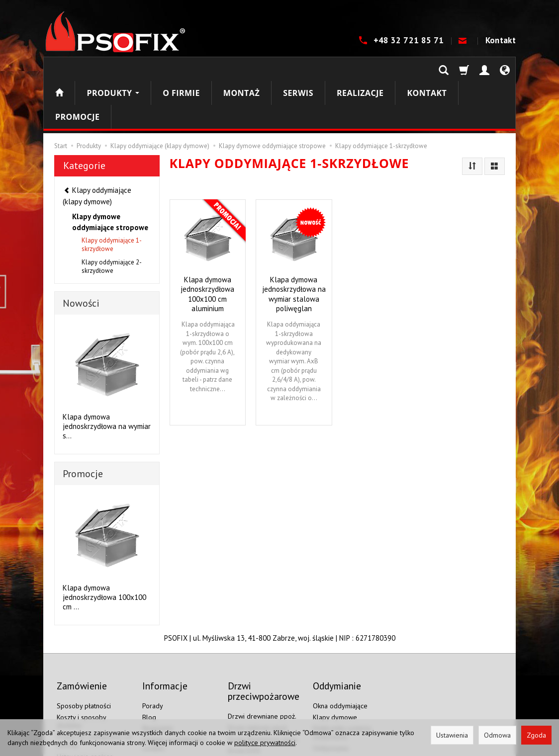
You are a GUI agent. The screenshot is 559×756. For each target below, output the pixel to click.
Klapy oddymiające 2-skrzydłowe (112, 219)
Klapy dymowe (335, 660)
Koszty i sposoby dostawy (81, 664)
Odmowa (497, 735)
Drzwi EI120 (246, 715)
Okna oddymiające (340, 648)
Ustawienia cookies (85, 699)
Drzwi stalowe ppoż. (258, 670)
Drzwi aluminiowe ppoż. (263, 681)
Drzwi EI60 (244, 704)
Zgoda (536, 735)
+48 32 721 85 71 (410, 40)
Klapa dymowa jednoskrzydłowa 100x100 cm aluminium (207, 246)
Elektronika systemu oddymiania (342, 675)
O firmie (181, 69)
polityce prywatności (265, 743)
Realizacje (360, 69)
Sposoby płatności (84, 648)
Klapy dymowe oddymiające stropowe (110, 174)
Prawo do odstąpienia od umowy (94, 683)
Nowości (81, 255)
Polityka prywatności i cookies (174, 686)
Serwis (298, 69)
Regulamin (158, 671)
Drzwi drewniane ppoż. (262, 659)
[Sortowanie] (472, 119)
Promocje (83, 426)
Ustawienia (452, 735)
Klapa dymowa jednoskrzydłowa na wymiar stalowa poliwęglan (294, 246)
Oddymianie (331, 690)
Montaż (241, 69)
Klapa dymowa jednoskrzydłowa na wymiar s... (107, 378)
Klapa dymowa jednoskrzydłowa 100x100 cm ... (104, 549)
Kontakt (501, 40)
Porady (153, 648)
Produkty (113, 69)
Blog (149, 660)
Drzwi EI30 (244, 693)
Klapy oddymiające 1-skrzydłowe (112, 197)
